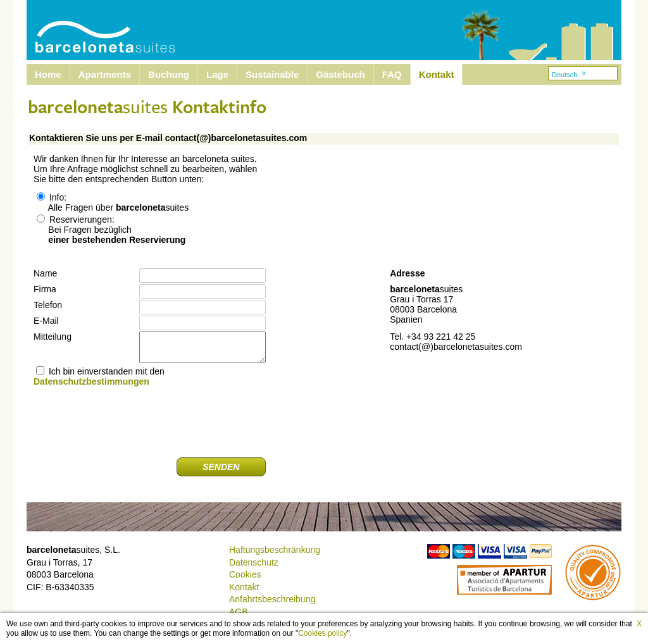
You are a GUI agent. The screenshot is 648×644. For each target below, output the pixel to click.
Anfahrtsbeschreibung (272, 599)
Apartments (105, 74)
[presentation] (170, 423)
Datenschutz (254, 562)
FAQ (392, 74)
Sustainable (272, 74)
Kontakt (437, 74)
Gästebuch (340, 74)
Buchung (169, 74)
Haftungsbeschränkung (275, 550)
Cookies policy (322, 633)
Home (48, 74)
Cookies (245, 574)
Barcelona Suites (97, 30)
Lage (217, 74)
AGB (239, 612)
